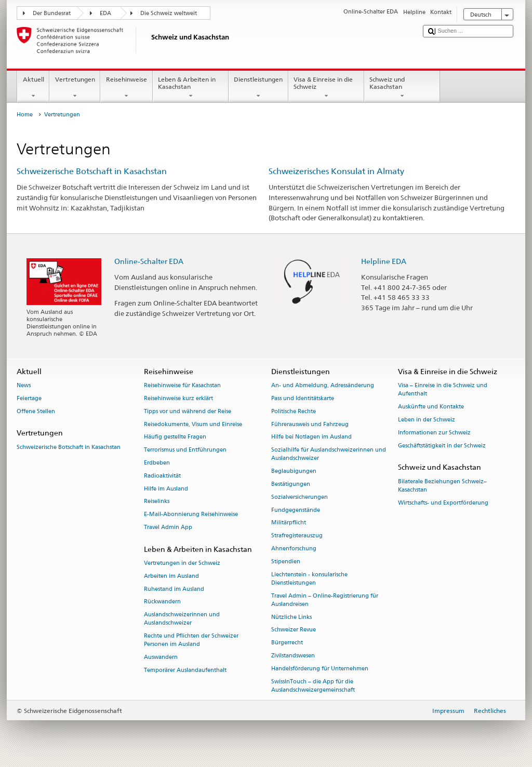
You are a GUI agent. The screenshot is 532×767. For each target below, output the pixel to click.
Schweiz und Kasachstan (402, 88)
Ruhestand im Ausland (174, 589)
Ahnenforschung (294, 548)
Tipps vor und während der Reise (188, 411)
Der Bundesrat (52, 13)
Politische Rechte (294, 411)
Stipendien (286, 561)
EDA (105, 13)
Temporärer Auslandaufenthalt (185, 670)
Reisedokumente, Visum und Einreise (193, 424)
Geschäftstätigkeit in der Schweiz (442, 446)
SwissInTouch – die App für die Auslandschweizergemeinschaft (313, 686)
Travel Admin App (168, 527)
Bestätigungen (291, 484)
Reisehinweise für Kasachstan (182, 385)
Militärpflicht (289, 523)
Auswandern (161, 658)
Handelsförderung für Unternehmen (320, 669)
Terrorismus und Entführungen (185, 450)
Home (25, 115)
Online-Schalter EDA (149, 261)
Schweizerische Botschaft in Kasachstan (92, 171)
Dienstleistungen (258, 88)
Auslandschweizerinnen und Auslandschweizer (182, 619)
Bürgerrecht (287, 643)
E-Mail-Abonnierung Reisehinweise (191, 515)
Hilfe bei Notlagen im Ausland (311, 437)
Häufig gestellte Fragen (175, 437)
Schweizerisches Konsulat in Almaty (336, 171)
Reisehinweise (126, 88)
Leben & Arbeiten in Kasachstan (191, 88)
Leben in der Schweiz (427, 420)
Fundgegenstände (296, 510)
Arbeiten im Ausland (171, 576)
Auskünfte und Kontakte (431, 407)
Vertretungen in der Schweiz (182, 563)
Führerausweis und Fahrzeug (310, 424)
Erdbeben (157, 463)
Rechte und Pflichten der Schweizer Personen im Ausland (191, 640)
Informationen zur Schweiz (434, 433)
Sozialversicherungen (300, 497)
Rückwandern (162, 602)
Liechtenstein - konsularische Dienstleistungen (309, 579)
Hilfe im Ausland (166, 489)
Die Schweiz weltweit (169, 13)
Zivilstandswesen (293, 656)
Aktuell (33, 88)
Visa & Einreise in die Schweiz (326, 88)
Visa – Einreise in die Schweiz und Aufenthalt (443, 389)
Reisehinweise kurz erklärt (178, 398)
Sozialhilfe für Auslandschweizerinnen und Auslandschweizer (329, 454)
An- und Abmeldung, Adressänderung (323, 385)
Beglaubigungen (294, 472)
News (24, 385)
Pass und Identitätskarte (303, 398)
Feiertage (29, 398)
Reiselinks (157, 502)
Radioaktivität (162, 476)
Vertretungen (75, 88)
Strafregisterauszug (297, 536)
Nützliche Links (291, 617)
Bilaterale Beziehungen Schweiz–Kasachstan (442, 486)
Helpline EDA (384, 261)
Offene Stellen (36, 411)
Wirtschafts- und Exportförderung (443, 503)
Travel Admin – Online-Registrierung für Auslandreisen (325, 600)
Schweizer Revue (294, 630)
